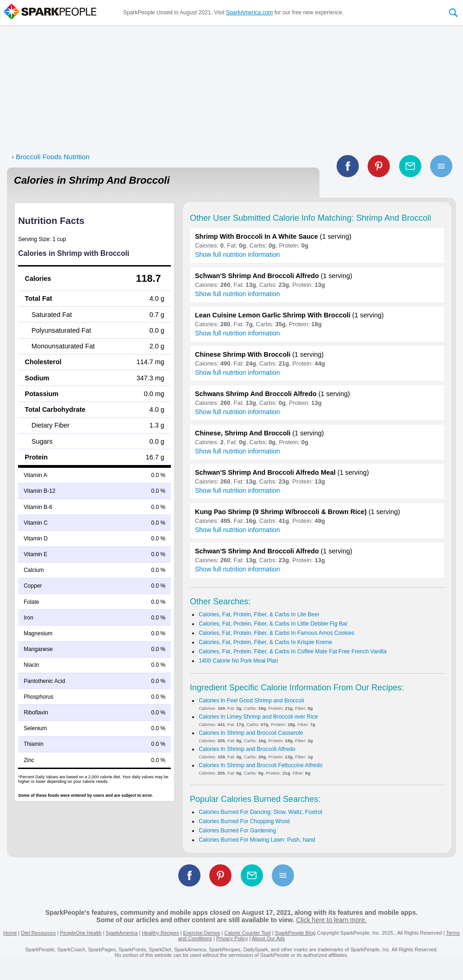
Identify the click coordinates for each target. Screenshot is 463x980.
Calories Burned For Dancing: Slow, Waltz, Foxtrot (260, 812)
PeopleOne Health (81, 933)
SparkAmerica (122, 933)
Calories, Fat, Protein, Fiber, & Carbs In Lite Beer (259, 614)
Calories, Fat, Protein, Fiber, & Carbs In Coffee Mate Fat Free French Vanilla (293, 651)
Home (10, 933)
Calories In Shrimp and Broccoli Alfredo (247, 749)
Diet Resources (38, 933)
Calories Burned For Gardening (237, 831)
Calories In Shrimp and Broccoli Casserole (251, 733)
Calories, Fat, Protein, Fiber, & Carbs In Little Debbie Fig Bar (273, 624)
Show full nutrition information (238, 254)
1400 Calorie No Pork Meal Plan (238, 661)
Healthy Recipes (160, 933)
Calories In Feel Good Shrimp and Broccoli (251, 701)
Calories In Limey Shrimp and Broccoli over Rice (258, 717)
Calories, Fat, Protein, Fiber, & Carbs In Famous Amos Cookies (276, 633)
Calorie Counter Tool (248, 933)
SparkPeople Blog (295, 933)
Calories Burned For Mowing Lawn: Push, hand (257, 840)
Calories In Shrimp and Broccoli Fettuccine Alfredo (260, 765)
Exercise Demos (201, 933)
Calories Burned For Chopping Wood (244, 821)
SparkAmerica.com (249, 12)
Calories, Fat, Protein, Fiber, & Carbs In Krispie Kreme (265, 642)
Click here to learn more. (331, 920)
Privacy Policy (232, 938)
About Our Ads (269, 938)
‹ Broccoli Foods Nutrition (50, 157)
